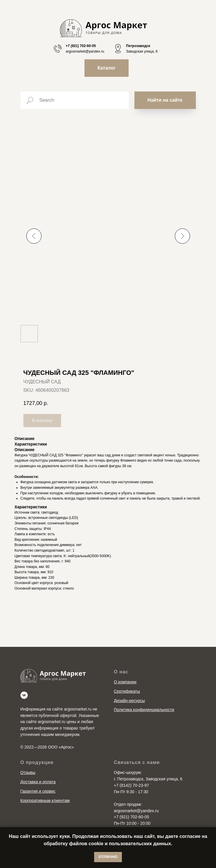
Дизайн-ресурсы (129, 701)
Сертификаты (127, 691)
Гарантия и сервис (38, 791)
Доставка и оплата (38, 782)
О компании (125, 682)
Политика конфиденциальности (144, 710)
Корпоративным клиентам (45, 801)
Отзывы (28, 772)
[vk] (24, 695)
